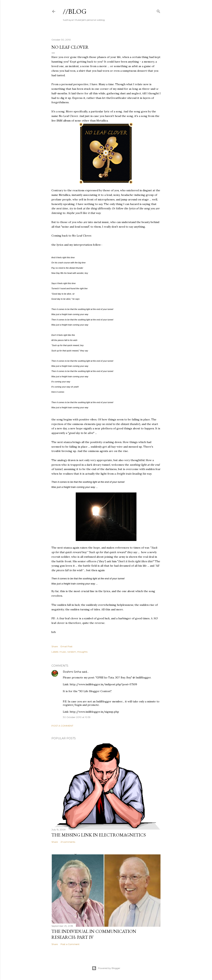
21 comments (68, 842)
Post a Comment (62, 726)
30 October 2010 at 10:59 (77, 717)
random (72, 652)
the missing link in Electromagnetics (99, 835)
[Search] (158, 11)
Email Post (67, 646)
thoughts (82, 652)
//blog (75, 11)
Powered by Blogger (106, 968)
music (63, 652)
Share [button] (55, 646)
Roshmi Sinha (72, 672)
